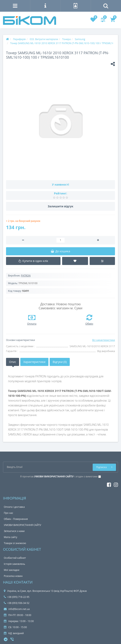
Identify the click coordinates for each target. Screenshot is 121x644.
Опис (13, 362)
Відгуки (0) (60, 362)
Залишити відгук (60, 206)
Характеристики (34, 362)
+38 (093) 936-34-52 (17, 603)
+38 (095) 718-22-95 (17, 597)
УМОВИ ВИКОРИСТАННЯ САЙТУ (23, 525)
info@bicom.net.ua (17, 609)
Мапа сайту (10, 537)
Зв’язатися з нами (14, 531)
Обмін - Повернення (16, 519)
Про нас (8, 513)
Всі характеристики (104, 340)
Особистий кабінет (15, 558)
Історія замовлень (14, 564)
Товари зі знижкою (15, 543)
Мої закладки (12, 570)
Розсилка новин (13, 576)
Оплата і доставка (14, 507)
